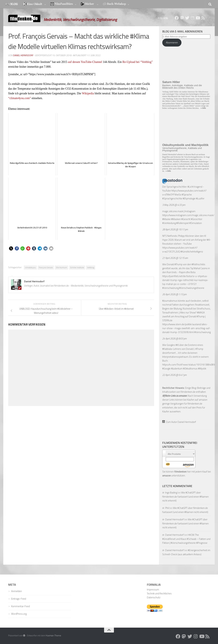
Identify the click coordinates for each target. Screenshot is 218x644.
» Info (203, 108)
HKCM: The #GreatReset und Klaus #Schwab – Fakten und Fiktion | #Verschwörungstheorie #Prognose (186, 539)
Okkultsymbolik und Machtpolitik (185, 145)
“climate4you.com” (20, 98)
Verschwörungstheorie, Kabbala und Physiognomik (182, 149)
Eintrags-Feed (19, 599)
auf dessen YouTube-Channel (85, 62)
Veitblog (91, 267)
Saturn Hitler (171, 82)
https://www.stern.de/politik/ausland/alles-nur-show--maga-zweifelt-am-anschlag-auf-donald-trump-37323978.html (186, 328)
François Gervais (46, 267)
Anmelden (16, 591)
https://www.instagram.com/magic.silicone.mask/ (188, 215)
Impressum (153, 590)
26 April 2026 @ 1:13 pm (174, 294)
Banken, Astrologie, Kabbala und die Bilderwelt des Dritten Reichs (182, 87)
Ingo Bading (171, 493)
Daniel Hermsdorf (23, 55)
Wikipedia (88, 93)
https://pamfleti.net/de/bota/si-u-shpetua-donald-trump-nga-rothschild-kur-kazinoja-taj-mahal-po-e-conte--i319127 (185, 280)
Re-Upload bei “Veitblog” (138, 62)
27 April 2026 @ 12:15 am (175, 258)
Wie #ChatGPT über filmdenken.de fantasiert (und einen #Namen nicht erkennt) (185, 497)
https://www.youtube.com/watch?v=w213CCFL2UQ (180, 250)
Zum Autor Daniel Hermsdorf (179, 422)
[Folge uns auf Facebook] (177, 18)
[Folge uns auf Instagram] (192, 18)
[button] (11, 248)
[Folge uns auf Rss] (203, 18)
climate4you (30, 267)
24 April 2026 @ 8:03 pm (174, 339)
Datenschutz (154, 597)
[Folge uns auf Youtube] (198, 18)
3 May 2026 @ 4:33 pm (174, 205)
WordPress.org (19, 614)
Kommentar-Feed (20, 606)
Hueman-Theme (53, 635)
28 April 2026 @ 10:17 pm (175, 229)
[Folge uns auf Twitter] (187, 18)
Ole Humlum (61, 267)
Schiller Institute (77, 267)
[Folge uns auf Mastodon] (182, 18)
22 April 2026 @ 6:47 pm (174, 375)
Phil (167, 508)
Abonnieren (172, 43)
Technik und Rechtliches (159, 593)
